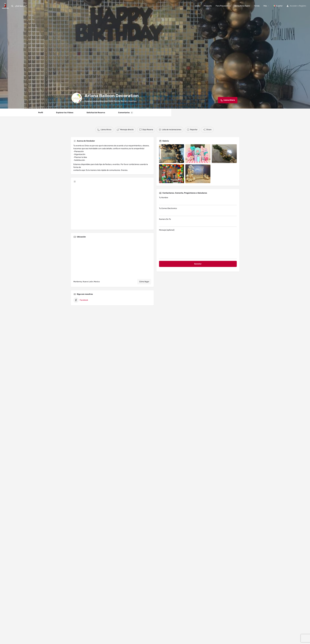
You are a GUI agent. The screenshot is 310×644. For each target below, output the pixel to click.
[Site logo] (6, 6)
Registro (303, 6)
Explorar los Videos (65, 113)
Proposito (208, 6)
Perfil (41, 113)
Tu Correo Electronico (198, 212)
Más (265, 6)
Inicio (197, 6)
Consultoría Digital (242, 6)
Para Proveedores (223, 6)
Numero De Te (198, 222)
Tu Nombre (198, 201)
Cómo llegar (144, 282)
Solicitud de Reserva (96, 113)
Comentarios (126, 113)
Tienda (257, 6)
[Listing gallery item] (172, 154)
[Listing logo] (77, 98)
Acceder (293, 6)
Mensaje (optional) (198, 244)
